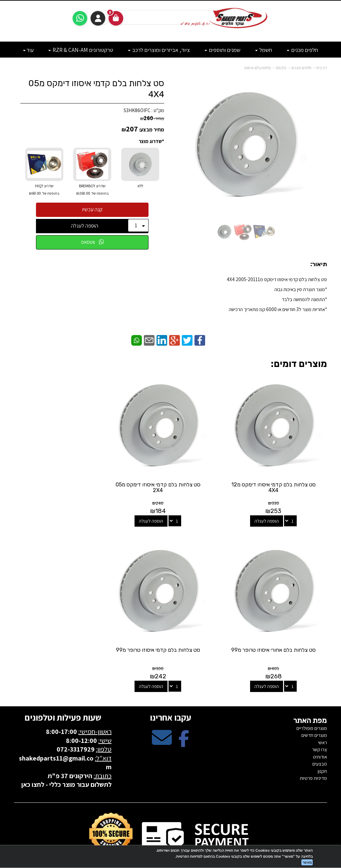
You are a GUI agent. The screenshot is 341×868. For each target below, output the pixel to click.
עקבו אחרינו (170, 699)
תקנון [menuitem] (322, 752)
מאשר (307, 862)
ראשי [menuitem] (323, 724)
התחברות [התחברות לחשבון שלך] (98, 18)
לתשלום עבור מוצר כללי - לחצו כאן (66, 766)
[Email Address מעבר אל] (162, 725)
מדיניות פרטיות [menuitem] (313, 759)
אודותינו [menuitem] (320, 738)
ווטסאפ (92, 242)
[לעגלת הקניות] (116, 18)
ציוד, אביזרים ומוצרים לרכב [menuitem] (159, 50)
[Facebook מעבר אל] (184, 725)
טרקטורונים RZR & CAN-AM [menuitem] (81, 50)
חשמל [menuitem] (264, 50)
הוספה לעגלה (85, 226)
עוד (28, 50)
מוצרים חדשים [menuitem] (314, 717)
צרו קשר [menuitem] (320, 731)
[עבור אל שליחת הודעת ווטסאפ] (80, 18)
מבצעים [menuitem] (320, 745)
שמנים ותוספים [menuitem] (222, 50)
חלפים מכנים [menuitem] (302, 50)
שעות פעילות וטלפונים (63, 699)
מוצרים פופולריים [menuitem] (312, 709)
